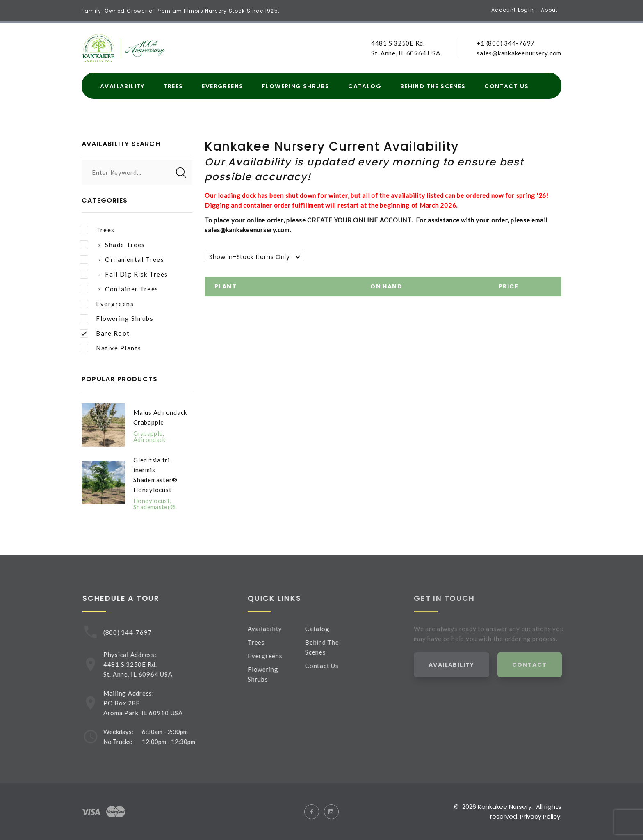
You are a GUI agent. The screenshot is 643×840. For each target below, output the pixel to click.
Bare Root (105, 333)
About (550, 10)
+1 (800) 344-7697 (506, 43)
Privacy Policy (540, 816)
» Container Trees (119, 289)
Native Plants (111, 348)
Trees (173, 86)
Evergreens (222, 86)
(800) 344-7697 (132, 632)
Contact (540, 665)
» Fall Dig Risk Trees (124, 274)
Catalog (365, 86)
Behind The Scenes (433, 86)
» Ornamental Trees (122, 260)
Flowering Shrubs (296, 86)
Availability (122, 86)
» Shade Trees (112, 245)
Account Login (513, 10)
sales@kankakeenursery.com (519, 53)
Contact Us (506, 86)
